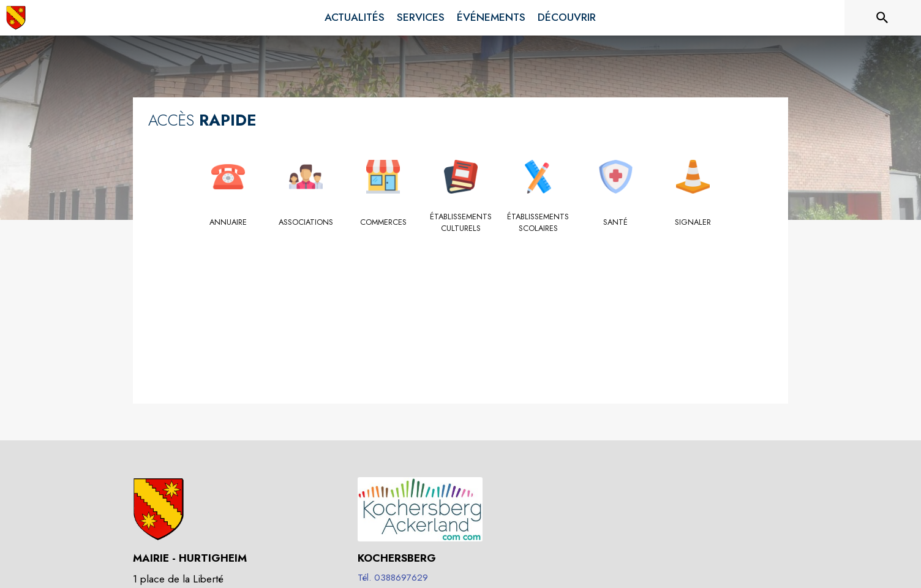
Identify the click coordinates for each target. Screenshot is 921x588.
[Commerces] (383, 222)
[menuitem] (355, 18)
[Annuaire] (228, 222)
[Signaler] (693, 222)
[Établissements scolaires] (538, 223)
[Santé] (616, 222)
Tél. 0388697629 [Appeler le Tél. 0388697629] (393, 578)
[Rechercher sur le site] (882, 18)
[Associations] (306, 222)
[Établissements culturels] (461, 223)
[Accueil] (16, 18)
